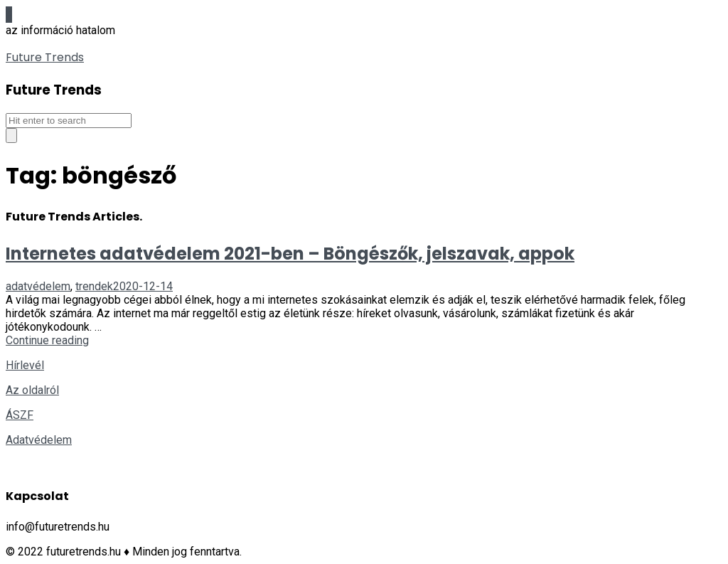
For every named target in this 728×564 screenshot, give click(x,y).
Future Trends (45, 57)
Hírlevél (25, 365)
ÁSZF (20, 415)
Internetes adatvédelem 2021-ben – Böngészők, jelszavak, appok (290, 254)
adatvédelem (38, 286)
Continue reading (47, 340)
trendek (94, 286)
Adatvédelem (39, 440)
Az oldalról (32, 390)
